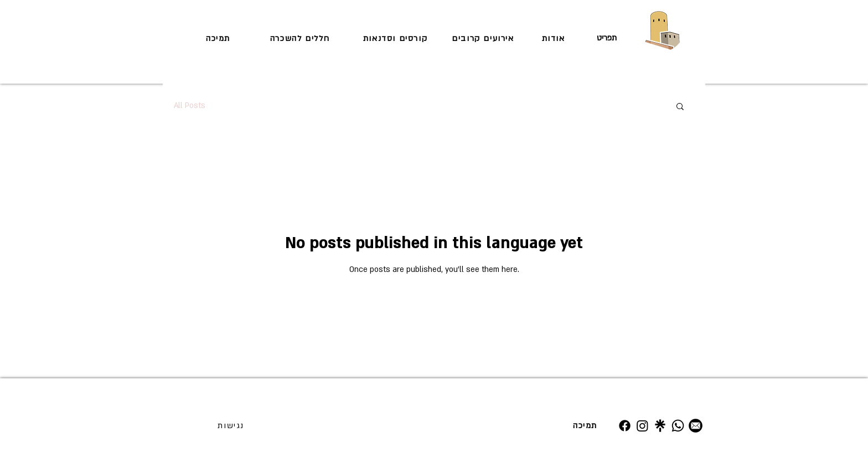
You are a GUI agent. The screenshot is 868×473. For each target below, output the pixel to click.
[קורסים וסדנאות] (396, 38)
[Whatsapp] (678, 426)
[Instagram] (642, 426)
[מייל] (696, 426)
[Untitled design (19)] (660, 426)
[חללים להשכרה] (301, 38)
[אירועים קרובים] (484, 38)
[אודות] (554, 38)
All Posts (190, 106)
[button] (680, 107)
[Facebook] (625, 426)
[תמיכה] (219, 38)
